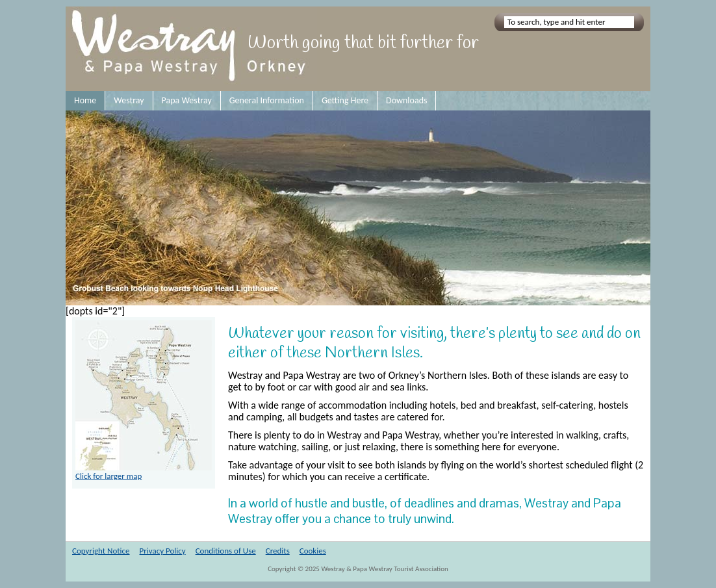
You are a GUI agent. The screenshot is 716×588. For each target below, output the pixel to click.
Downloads (406, 100)
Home (85, 100)
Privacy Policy (163, 551)
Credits (278, 551)
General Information (267, 100)
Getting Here (345, 100)
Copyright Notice (101, 551)
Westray (129, 100)
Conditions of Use (226, 551)
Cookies (313, 551)
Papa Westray (187, 100)
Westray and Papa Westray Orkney (191, 49)
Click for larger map (144, 472)
